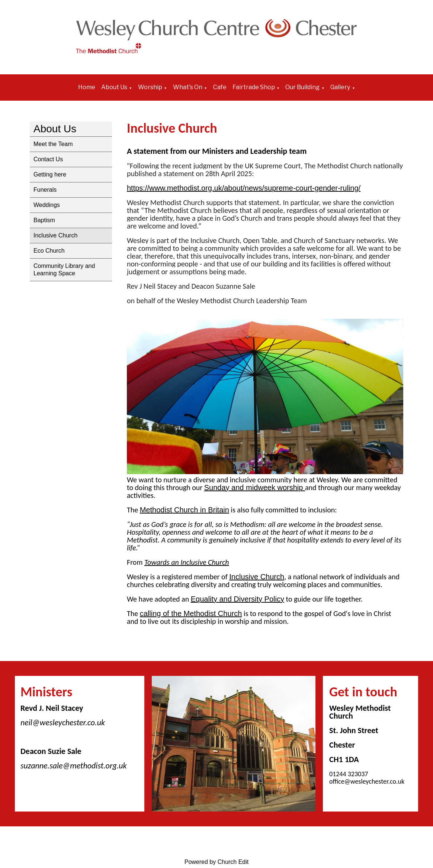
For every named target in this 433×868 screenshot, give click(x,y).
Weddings (47, 205)
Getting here (50, 174)
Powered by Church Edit (217, 862)
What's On (188, 87)
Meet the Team (53, 144)
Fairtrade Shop (254, 87)
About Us (114, 87)
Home (87, 87)
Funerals (45, 190)
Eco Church (49, 251)
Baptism (44, 220)
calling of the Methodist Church (191, 613)
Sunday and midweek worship (255, 488)
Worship (150, 87)
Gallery (340, 87)
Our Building (302, 87)
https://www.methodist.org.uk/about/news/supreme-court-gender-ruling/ (244, 188)
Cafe (220, 87)
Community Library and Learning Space (64, 270)
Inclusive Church (55, 235)
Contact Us (48, 159)
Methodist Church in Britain (185, 510)
